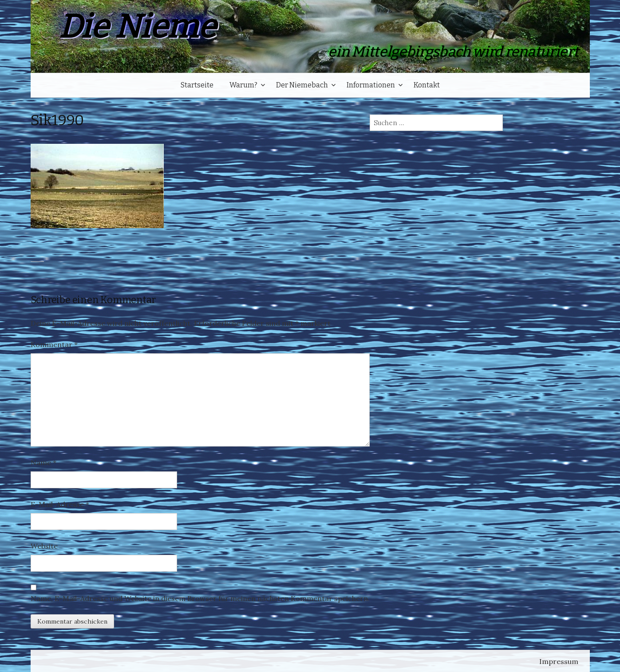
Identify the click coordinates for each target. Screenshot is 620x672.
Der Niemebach (302, 85)
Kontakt (427, 85)
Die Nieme (137, 27)
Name (43, 462)
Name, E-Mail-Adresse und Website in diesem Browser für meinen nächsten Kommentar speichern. (200, 598)
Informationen (371, 85)
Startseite (197, 85)
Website (44, 546)
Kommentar (54, 344)
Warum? (243, 85)
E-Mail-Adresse (60, 504)
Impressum (559, 661)
